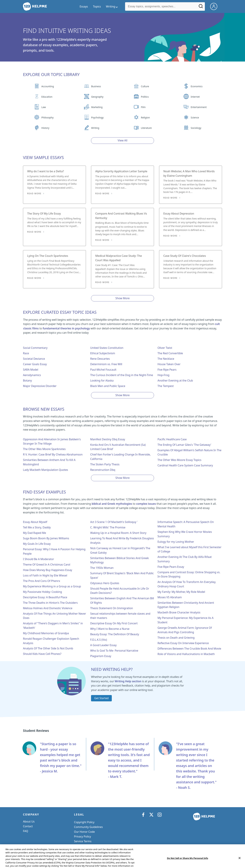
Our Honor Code (84, 832)
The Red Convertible (170, 353)
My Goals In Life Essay (37, 544)
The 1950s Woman (102, 568)
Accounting (48, 86)
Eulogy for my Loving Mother (176, 542)
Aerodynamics (32, 375)
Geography (97, 97)
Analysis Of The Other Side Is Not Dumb (48, 648)
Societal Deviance (34, 359)
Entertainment (199, 107)
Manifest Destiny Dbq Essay (108, 439)
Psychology (97, 117)
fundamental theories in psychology (66, 328)
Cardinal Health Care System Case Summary (185, 465)
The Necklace (166, 359)
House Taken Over (169, 364)
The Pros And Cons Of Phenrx (42, 581)
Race (26, 353)
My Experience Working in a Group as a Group (52, 586)
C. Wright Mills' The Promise (108, 527)
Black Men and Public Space (108, 386)
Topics (97, 6)
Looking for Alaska (102, 380)
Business (96, 86)
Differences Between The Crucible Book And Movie (189, 649)
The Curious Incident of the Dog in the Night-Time (122, 375)
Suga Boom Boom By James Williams (46, 538)
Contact (28, 826)
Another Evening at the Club (175, 380)
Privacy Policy (83, 836)
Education (47, 97)
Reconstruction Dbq (103, 470)
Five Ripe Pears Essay (171, 567)
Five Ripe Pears (167, 370)
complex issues (146, 504)
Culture (145, 86)
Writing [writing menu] (111, 6)
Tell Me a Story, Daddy (37, 527)
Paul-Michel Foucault (103, 370)
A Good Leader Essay (103, 645)
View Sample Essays (43, 157)
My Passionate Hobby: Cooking (42, 592)
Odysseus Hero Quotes (105, 583)
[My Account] (215, 6)
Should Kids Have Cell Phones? (42, 654)
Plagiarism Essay (101, 656)
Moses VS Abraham (170, 597)
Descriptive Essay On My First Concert (114, 623)
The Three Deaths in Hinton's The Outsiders (50, 603)
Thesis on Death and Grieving (176, 638)
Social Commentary (35, 348)
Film (143, 107)
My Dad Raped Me (34, 533)
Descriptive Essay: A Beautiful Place (45, 597)
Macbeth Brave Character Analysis (179, 612)
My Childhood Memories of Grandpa (46, 633)
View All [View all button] (123, 140)
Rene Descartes (100, 359)
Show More (122, 298)
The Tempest (166, 386)
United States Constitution (107, 348)
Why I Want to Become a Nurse (110, 629)
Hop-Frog (164, 375)
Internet (195, 97)
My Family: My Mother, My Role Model (181, 592)
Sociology (196, 128)
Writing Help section (128, 681)
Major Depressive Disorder (40, 386)
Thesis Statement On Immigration (112, 608)
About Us (29, 821)
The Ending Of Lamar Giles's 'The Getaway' (184, 445)
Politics (145, 97)
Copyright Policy (84, 822)
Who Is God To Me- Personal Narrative (114, 651)
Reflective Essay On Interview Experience (183, 643)
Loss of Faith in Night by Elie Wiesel (45, 575)
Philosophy (47, 117)
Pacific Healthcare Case (172, 439)
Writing (95, 128)
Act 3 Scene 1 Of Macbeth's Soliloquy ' (114, 522)
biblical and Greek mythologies (112, 504)
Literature (146, 128)
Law (44, 107)
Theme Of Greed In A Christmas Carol (47, 565)
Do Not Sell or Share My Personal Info (98, 846)
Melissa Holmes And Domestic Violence (48, 608)
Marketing (97, 107)
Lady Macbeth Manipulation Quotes (46, 470)
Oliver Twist (165, 348)
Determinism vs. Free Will (106, 364)
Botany (27, 380)
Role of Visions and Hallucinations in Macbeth (186, 654)
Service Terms (83, 841)
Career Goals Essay (35, 364)
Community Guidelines (88, 827)
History (45, 128)
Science (195, 117)
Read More (34, 193)
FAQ (26, 831)
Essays (84, 6)
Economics (197, 86)
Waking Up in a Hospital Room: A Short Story (118, 533)
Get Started (101, 698)
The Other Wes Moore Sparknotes (44, 449)
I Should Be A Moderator (38, 559)
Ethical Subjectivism (103, 353)
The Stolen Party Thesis (105, 464)
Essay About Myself (35, 522)
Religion (145, 117)
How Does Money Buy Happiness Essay (48, 570)
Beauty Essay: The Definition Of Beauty (115, 634)
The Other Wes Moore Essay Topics (179, 460)
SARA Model (31, 370)
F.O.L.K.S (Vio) (99, 640)
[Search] (201, 7)
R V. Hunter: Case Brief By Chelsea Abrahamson (53, 454)
